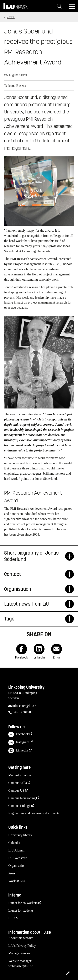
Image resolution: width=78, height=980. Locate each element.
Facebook (19, 734)
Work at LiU (17, 881)
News (11, 17)
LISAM (14, 918)
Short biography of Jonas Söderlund (35, 556)
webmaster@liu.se (21, 966)
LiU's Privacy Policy (22, 946)
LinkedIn (18, 751)
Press (12, 873)
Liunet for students (21, 910)
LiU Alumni (16, 850)
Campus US (16, 790)
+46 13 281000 (22, 712)
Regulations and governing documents (34, 813)
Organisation (17, 866)
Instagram (19, 742)
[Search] (59, 6)
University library (20, 835)
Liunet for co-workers (23, 903)
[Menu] (72, 6)
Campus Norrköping (22, 798)
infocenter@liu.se (24, 706)
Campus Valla (18, 783)
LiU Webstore (18, 858)
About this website (21, 938)
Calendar (14, 843)
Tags (35, 619)
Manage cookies (19, 953)
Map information (20, 775)
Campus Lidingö (19, 806)
